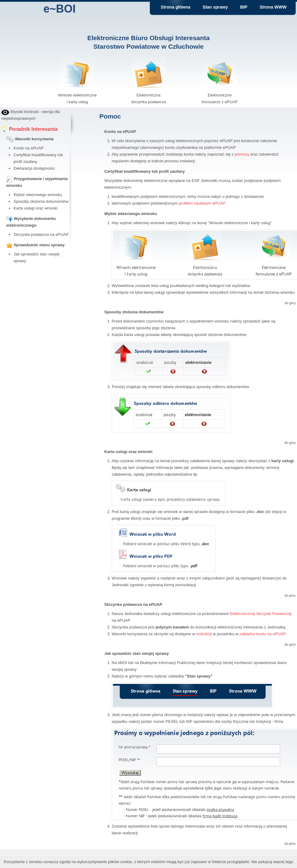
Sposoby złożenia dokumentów (41, 201)
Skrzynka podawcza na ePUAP (41, 234)
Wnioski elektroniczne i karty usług (77, 95)
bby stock (10, 271)
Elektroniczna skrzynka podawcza (148, 95)
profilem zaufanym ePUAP (202, 203)
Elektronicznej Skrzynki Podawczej (261, 614)
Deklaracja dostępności (34, 168)
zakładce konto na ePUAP (262, 634)
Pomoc (110, 116)
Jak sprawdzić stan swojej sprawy (137, 653)
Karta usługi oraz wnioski (36, 208)
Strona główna (175, 7)
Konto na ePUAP (29, 148)
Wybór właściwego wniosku (38, 195)
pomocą (242, 154)
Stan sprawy (215, 7)
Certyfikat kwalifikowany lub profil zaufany (145, 171)
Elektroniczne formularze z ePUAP (220, 95)
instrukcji (204, 634)
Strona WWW (273, 7)
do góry (290, 303)
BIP (244, 7)
